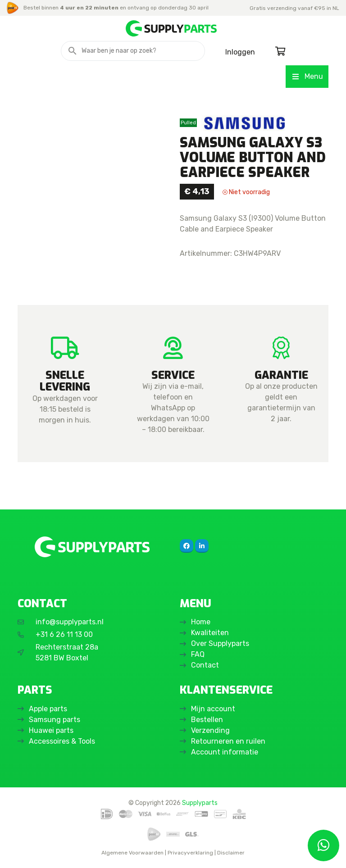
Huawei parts (51, 730)
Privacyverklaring (190, 853)
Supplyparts (200, 803)
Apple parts (48, 709)
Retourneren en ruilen (228, 741)
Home (201, 622)
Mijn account (213, 709)
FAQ (198, 654)
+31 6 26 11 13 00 (64, 634)
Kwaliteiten (210, 633)
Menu (307, 76)
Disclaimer (231, 853)
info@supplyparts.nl (70, 622)
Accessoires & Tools (62, 741)
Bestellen (207, 720)
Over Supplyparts (220, 643)
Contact (205, 665)
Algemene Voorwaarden (132, 853)
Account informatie (225, 752)
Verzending (210, 730)
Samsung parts (55, 720)
